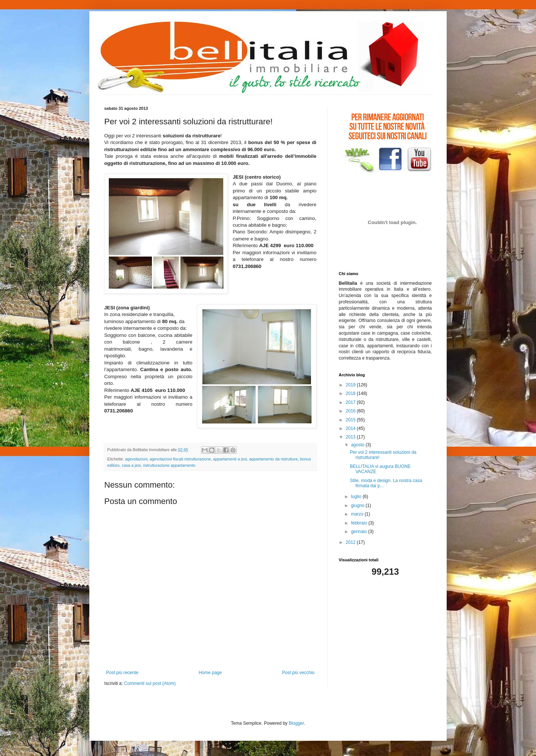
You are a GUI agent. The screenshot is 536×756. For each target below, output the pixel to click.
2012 (351, 542)
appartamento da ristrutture (274, 459)
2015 (351, 420)
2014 (351, 428)
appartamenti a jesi (230, 459)
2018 (351, 393)
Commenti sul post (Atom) (150, 683)
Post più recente (122, 673)
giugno (358, 505)
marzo (358, 514)
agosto (358, 445)
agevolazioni (136, 459)
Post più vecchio (298, 673)
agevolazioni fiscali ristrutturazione (180, 459)
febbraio (360, 523)
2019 (351, 385)
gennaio (360, 532)
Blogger (296, 723)
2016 (351, 411)
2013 (351, 437)
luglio (357, 497)
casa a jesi (131, 465)
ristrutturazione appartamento (169, 465)
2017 (351, 402)
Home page (210, 673)
